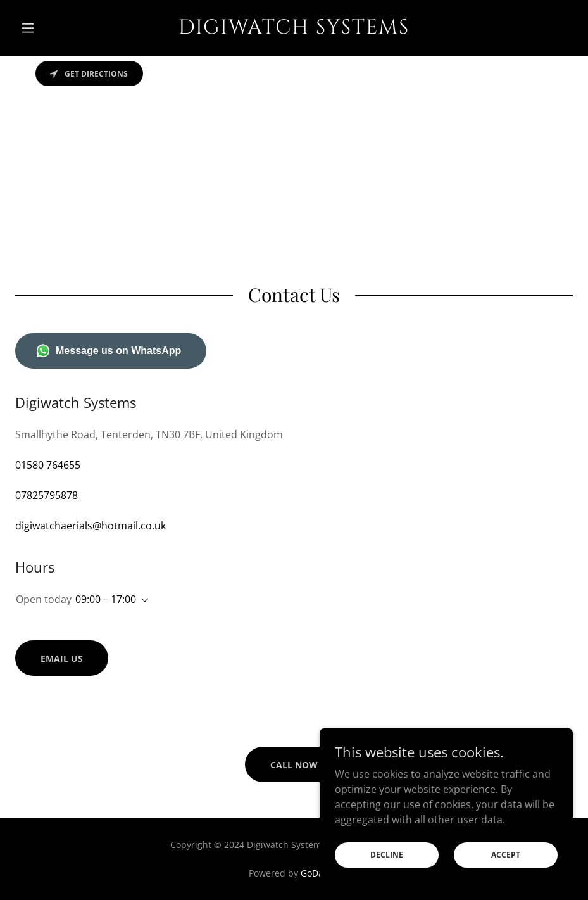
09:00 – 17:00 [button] (106, 599)
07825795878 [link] (47, 495)
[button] (57, 28)
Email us (62, 658)
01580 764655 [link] (48, 465)
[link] (294, 30)
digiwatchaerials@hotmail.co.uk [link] (91, 526)
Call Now (294, 765)
